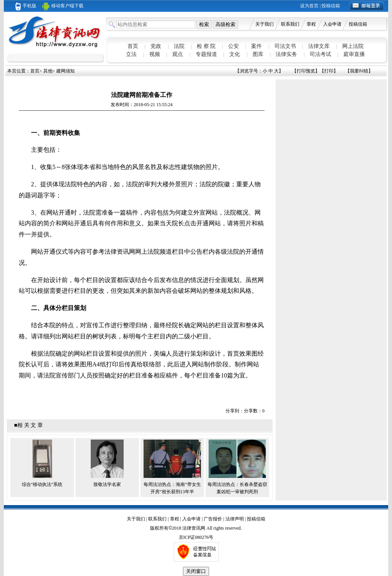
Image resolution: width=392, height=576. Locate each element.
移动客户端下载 (63, 6)
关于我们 (265, 24)
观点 (178, 54)
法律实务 (286, 54)
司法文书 (285, 46)
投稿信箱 (331, 6)
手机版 (26, 6)
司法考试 (320, 54)
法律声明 (235, 519)
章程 (311, 24)
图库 (258, 54)
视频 (155, 54)
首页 (133, 46)
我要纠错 (359, 71)
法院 (179, 46)
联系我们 (290, 24)
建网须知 (65, 71)
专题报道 (206, 54)
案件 (256, 46)
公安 (234, 46)
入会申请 (332, 24)
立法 (131, 54)
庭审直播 (354, 54)
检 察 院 (206, 46)
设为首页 (309, 6)
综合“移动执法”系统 (42, 484)
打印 (329, 71)
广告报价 (213, 519)
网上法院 (353, 46)
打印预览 (306, 71)
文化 (235, 54)
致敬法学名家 (107, 484)
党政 (156, 46)
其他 (48, 71)
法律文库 (319, 46)
